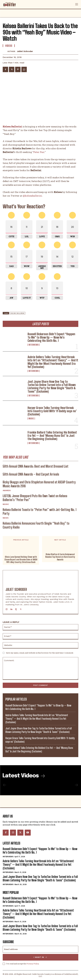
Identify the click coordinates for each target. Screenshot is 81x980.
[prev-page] (5, 785)
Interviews (34, 345)
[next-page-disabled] (76, 785)
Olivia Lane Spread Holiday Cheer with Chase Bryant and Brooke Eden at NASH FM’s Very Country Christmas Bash (21, 560)
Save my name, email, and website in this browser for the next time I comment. (40, 653)
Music (31, 419)
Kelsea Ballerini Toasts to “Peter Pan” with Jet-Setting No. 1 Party (40, 512)
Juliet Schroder (25, 51)
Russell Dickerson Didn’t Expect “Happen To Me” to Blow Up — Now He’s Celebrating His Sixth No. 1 (51, 337)
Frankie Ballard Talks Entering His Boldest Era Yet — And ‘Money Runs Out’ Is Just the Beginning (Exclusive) (52, 436)
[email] (40, 949)
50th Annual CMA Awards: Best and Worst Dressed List (36, 466)
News (6, 518)
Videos (9, 46)
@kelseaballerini (32, 196)
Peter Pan (39, 152)
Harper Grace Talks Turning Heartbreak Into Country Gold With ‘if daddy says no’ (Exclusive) (52, 411)
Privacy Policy (33, 964)
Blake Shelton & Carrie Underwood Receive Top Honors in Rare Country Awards (60, 557)
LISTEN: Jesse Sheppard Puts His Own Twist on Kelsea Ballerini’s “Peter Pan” (35, 498)
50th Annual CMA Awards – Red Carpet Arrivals (31, 474)
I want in (40, 957)
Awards (7, 490)
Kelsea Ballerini (12, 127)
